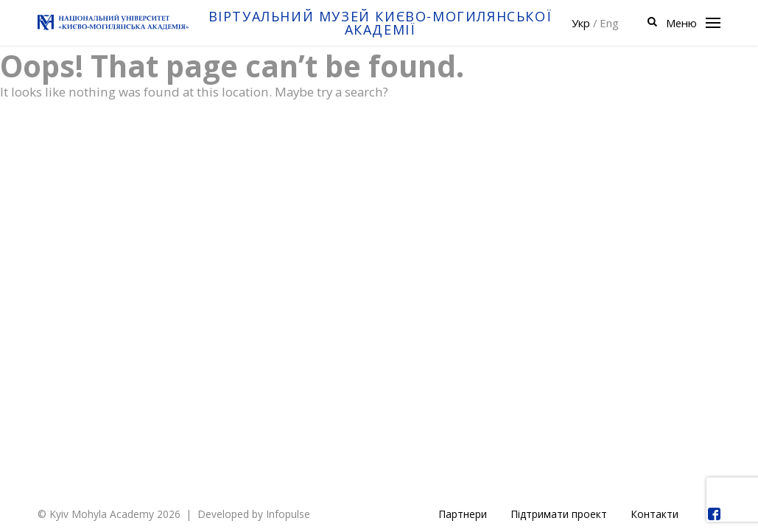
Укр (581, 23)
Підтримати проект (559, 514)
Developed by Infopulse (254, 514)
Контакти (655, 514)
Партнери (463, 514)
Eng (609, 23)
